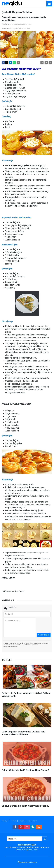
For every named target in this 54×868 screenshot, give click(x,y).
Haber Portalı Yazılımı (29, 862)
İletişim (22, 821)
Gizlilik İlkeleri (32, 821)
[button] (42, 62)
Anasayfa (5, 821)
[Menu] (49, 4)
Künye (14, 821)
